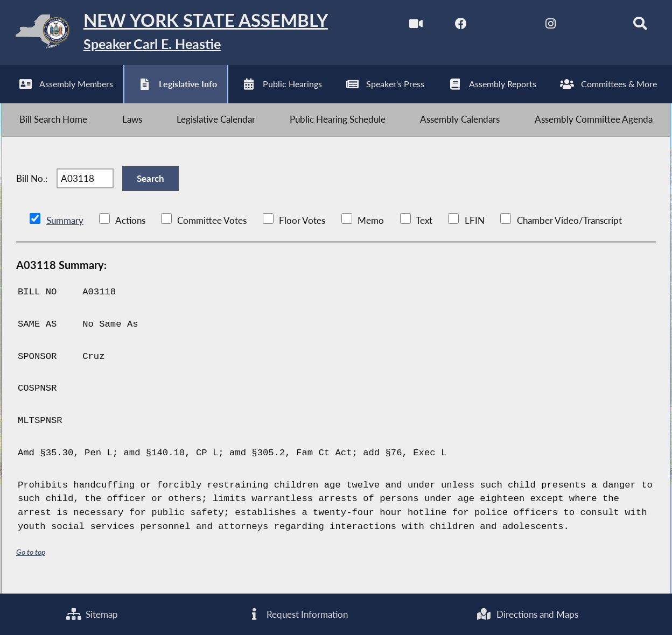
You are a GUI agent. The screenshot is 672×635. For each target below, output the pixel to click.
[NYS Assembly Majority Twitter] (502, 26)
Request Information (297, 614)
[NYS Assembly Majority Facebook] (457, 26)
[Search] (637, 26)
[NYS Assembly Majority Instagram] (547, 26)
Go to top (31, 558)
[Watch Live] (412, 26)
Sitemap (92, 614)
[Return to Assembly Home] (169, 34)
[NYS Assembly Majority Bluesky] (592, 26)
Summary (65, 227)
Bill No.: (32, 183)
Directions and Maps (527, 614)
